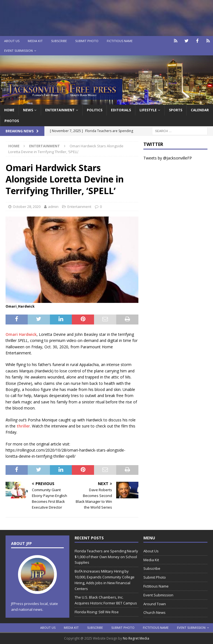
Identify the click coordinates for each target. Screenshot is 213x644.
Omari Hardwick (21, 334)
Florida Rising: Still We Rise (97, 612)
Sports (176, 110)
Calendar (200, 110)
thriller (23, 426)
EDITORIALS (121, 110)
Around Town (155, 604)
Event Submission (18, 51)
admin (53, 207)
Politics (95, 110)
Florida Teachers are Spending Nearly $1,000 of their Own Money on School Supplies (106, 557)
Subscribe (59, 41)
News (28, 110)
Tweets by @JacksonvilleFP (168, 158)
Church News (154, 612)
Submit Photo (87, 41)
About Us (12, 41)
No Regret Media (136, 638)
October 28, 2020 (27, 207)
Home (9, 110)
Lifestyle (148, 110)
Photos (12, 121)
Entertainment (60, 110)
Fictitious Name (120, 41)
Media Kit (35, 41)
